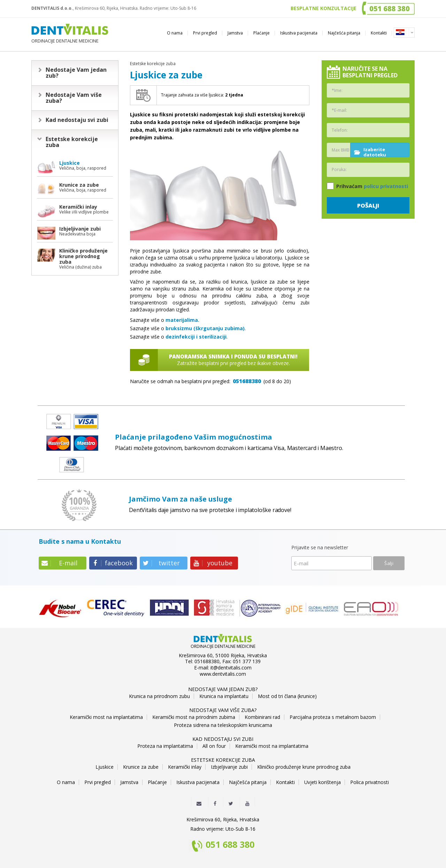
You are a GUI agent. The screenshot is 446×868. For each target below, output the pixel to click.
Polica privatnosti (370, 782)
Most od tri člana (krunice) (287, 696)
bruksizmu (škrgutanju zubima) (205, 328)
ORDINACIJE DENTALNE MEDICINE (70, 34)
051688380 (247, 381)
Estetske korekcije (72, 142)
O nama (175, 33)
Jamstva (235, 33)
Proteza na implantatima (165, 746)
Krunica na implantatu (224, 696)
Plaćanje (262, 33)
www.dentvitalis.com (223, 674)
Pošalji (368, 206)
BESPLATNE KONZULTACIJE (324, 8)
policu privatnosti (386, 186)
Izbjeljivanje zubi (229, 767)
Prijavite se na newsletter (320, 548)
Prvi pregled (205, 33)
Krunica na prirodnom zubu (159, 696)
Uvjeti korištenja (322, 782)
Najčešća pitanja (344, 33)
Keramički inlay (185, 767)
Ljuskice (105, 767)
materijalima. (182, 320)
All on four (214, 746)
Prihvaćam (367, 186)
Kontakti (379, 33)
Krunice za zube (141, 767)
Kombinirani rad (262, 717)
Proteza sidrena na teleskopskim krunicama (223, 725)
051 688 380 (230, 845)
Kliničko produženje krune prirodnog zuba (304, 767)
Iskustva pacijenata (299, 33)
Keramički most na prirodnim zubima (194, 717)
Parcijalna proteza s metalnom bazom (333, 717)
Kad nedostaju (77, 120)
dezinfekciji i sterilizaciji (196, 337)
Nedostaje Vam (76, 73)
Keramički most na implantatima (106, 717)
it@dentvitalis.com (231, 668)
